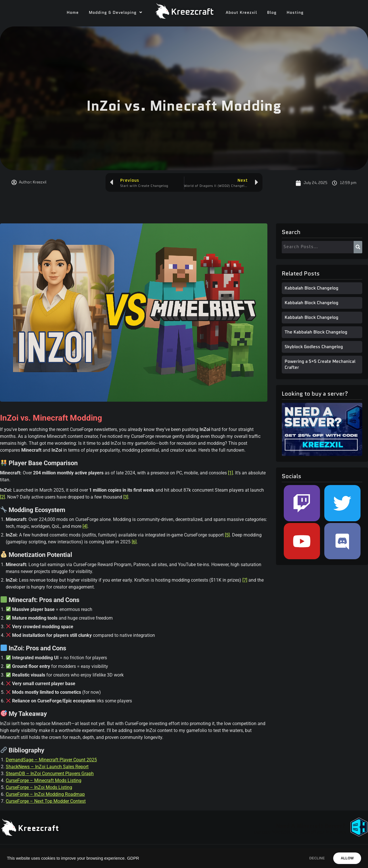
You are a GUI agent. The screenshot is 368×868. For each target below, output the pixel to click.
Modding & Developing (116, 12)
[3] (126, 497)
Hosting (295, 12)
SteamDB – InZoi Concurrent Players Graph (50, 774)
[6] (134, 542)
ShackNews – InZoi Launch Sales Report (47, 767)
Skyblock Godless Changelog (314, 347)
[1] (230, 473)
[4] (85, 526)
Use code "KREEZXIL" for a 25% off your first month (300, 832)
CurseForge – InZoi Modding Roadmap (45, 794)
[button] (116, 12)
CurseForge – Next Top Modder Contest (46, 801)
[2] (2, 497)
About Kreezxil (241, 12)
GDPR (133, 858)
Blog (272, 12)
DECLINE (309, 858)
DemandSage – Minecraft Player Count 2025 (51, 760)
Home (73, 12)
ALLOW (345, 858)
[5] (227, 535)
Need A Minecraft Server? (311, 826)
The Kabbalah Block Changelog (316, 332)
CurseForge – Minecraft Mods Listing (44, 780)
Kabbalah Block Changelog (312, 288)
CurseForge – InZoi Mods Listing (39, 787)
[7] (245, 580)
